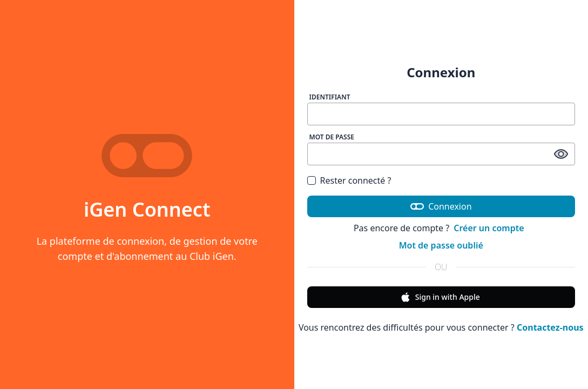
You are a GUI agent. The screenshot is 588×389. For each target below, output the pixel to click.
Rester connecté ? (356, 180)
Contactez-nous (550, 327)
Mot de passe (332, 137)
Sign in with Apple (440, 297)
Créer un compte (489, 228)
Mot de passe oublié (441, 245)
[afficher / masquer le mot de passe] (561, 154)
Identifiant (330, 97)
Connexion (441, 206)
